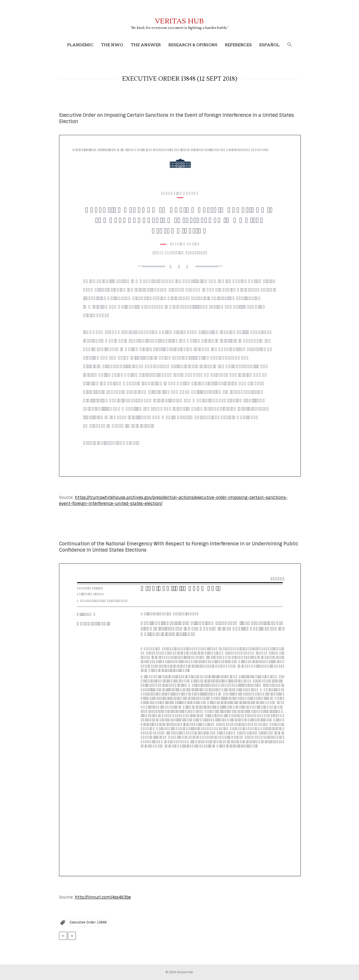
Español (269, 45)
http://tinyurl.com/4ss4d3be (103, 897)
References (238, 45)
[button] (290, 45)
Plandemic (80, 45)
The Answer (146, 45)
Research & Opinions (193, 45)
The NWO (112, 45)
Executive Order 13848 (88, 922)
